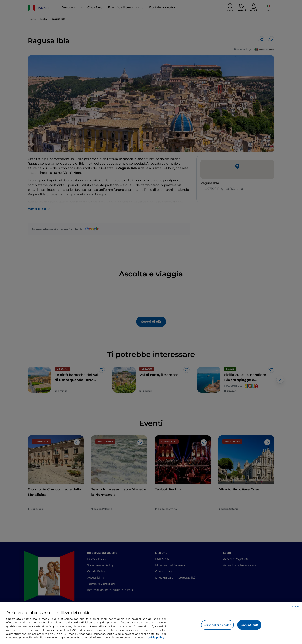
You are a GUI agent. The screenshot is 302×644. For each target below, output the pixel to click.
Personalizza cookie (217, 625)
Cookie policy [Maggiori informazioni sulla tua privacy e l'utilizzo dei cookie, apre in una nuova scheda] (155, 637)
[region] (151, 623)
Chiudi (296, 607)
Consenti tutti (249, 625)
